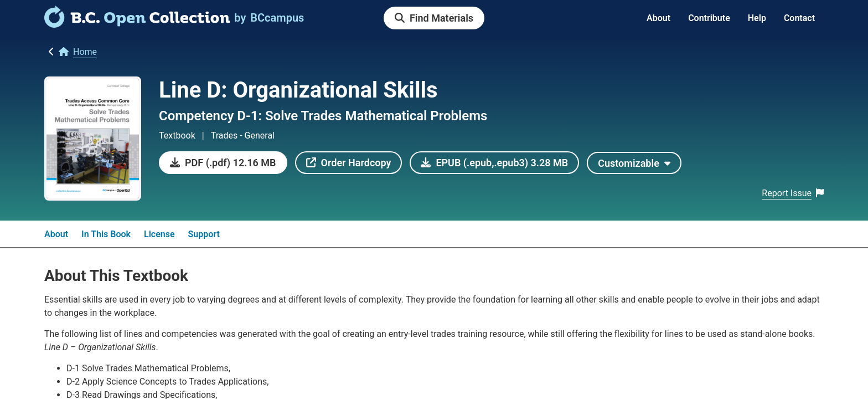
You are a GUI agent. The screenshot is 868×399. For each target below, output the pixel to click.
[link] (137, 24)
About (658, 18)
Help (757, 18)
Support (204, 234)
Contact (799, 18)
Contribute (709, 18)
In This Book (106, 234)
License (159, 234)
